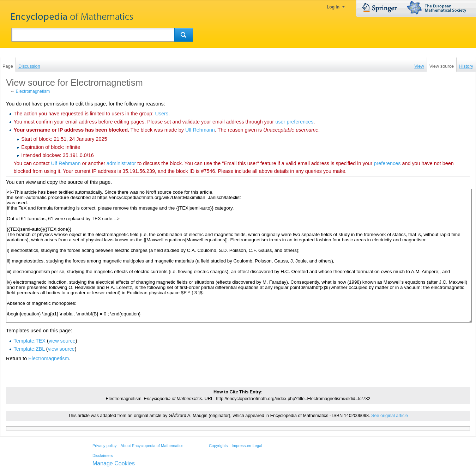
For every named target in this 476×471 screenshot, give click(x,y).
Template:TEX (30, 341)
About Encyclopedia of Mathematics (152, 446)
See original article (390, 416)
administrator (121, 163)
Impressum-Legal (247, 446)
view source (62, 341)
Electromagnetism (33, 91)
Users (162, 114)
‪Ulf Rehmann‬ (200, 130)
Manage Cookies (114, 463)
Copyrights (218, 446)
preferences (387, 163)
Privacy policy (104, 446)
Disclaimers (103, 455)
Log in (333, 7)
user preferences (294, 122)
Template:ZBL (29, 349)
